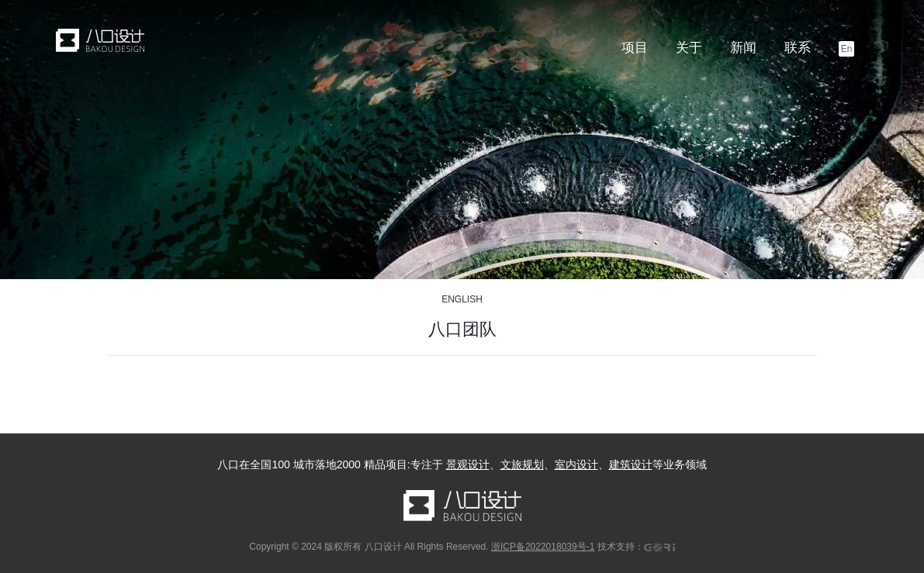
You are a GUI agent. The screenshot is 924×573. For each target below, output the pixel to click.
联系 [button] (798, 48)
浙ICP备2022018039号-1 (543, 547)
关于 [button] (689, 48)
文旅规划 (522, 464)
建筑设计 (631, 464)
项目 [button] (635, 48)
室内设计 (576, 464)
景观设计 (468, 464)
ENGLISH (462, 299)
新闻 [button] (743, 48)
